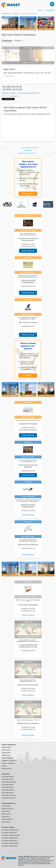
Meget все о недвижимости (9, 858)
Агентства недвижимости (9, 763)
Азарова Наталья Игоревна (27, 153)
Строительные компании (9, 798)
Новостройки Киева (7, 779)
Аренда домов (6, 811)
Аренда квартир (6, 806)
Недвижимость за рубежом (9, 761)
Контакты (4, 766)
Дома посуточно (6, 814)
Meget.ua (36, 93)
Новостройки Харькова (8, 790)
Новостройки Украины (8, 777)
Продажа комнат (6, 750)
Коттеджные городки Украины (10, 830)
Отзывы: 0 (18, 41)
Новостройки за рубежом (9, 795)
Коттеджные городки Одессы (10, 840)
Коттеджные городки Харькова (10, 843)
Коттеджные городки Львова (10, 846)
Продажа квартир (7, 747)
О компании (7, 41)
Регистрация (51, 10)
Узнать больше (28, 251)
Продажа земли (6, 755)
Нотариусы (16, 13)
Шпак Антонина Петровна (29, 148)
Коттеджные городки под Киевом (11, 835)
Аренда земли (6, 816)
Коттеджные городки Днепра (10, 838)
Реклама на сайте (7, 769)
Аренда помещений (7, 819)
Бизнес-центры (6, 822)
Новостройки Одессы (8, 787)
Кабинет (41, 10)
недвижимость (15, 96)
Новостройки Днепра (8, 785)
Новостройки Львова (7, 793)
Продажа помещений (8, 758)
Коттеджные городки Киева (9, 833)
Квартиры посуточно (7, 809)
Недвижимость (6, 13)
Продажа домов (6, 753)
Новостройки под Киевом (9, 782)
